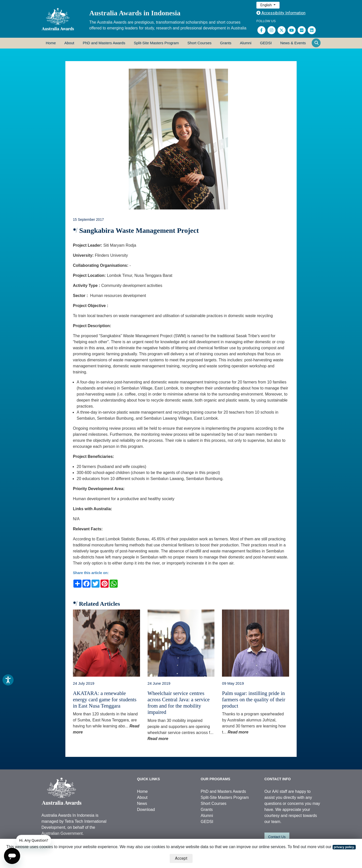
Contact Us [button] (277, 837)
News (142, 804)
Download (146, 810)
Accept (181, 858)
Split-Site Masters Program (156, 43)
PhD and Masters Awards (104, 43)
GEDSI (266, 43)
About (69, 43)
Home (51, 43)
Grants (226, 43)
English (266, 5)
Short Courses (199, 43)
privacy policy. (344, 847)
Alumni (246, 43)
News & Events (293, 43)
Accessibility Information (281, 13)
